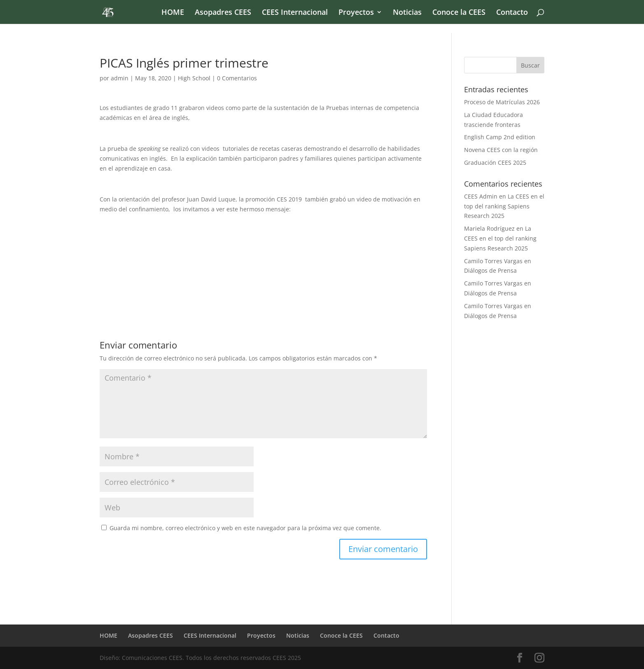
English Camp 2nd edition (500, 137)
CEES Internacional (295, 13)
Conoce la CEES (459, 13)
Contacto (512, 13)
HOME (173, 13)
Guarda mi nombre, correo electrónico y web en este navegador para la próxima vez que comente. (245, 528)
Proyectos (356, 13)
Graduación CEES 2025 (495, 163)
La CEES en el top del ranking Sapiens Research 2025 (504, 206)
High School (194, 78)
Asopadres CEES (223, 13)
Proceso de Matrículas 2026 (502, 102)
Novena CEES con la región (501, 150)
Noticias (407, 13)
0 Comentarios (237, 78)
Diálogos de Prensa (490, 270)
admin (120, 78)
